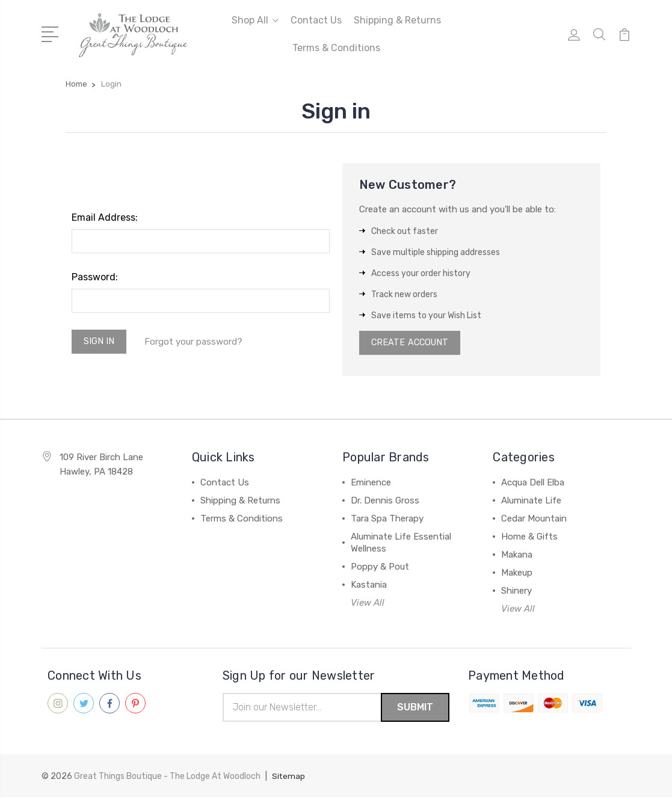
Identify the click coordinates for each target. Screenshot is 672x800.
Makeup (517, 575)
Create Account (412, 344)
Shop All (255, 20)
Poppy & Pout (380, 569)
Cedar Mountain (534, 521)
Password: (95, 277)
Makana (517, 557)
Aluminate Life (531, 503)
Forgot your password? (196, 342)
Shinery (516, 593)
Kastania (369, 587)
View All (368, 605)
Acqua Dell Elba (533, 485)
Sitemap (289, 779)
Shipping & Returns (397, 20)
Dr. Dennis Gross (385, 503)
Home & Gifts (529, 539)
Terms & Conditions (336, 48)
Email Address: (105, 217)
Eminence (371, 485)
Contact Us (316, 20)
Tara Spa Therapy (387, 521)
